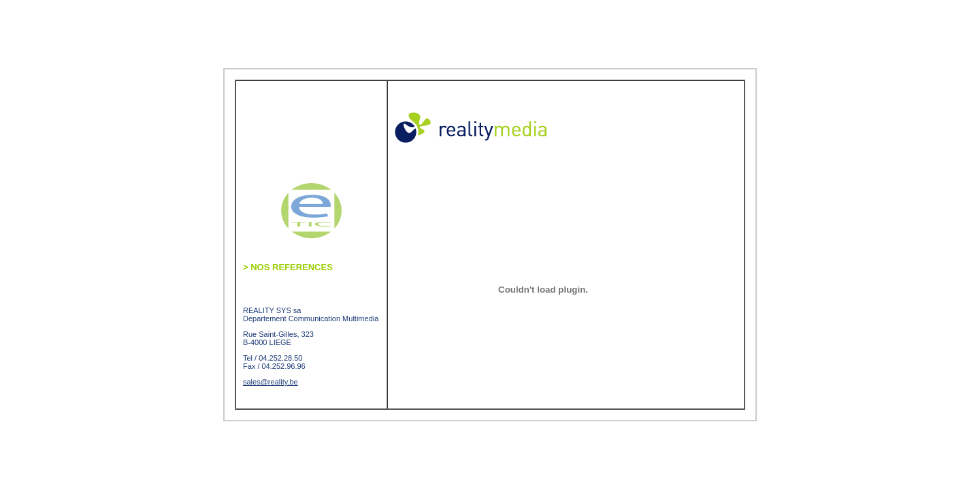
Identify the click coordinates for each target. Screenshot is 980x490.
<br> (557, 289)
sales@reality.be (271, 382)
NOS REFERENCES (288, 267)
